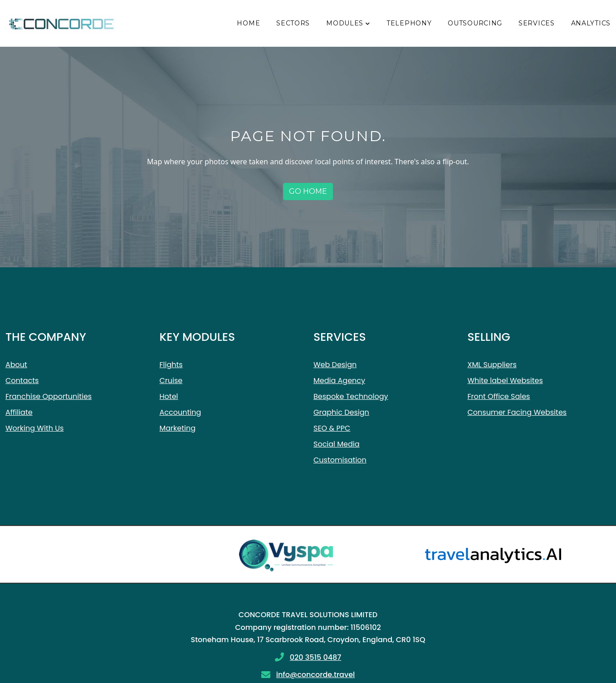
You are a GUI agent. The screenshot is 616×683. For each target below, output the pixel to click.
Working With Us (34, 428)
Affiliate (19, 412)
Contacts (22, 381)
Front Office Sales (499, 396)
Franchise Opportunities (49, 396)
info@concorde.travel (316, 675)
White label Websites (505, 381)
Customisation (340, 460)
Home (248, 23)
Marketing (178, 428)
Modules (345, 23)
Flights (171, 365)
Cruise (171, 381)
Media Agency (339, 381)
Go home (308, 191)
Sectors (293, 23)
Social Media (337, 444)
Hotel (169, 396)
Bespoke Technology (351, 396)
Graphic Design (341, 412)
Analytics (591, 23)
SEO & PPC (332, 428)
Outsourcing (475, 23)
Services (537, 23)
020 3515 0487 (315, 657)
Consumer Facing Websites (517, 412)
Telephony (409, 23)
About (16, 365)
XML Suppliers (492, 365)
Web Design (335, 365)
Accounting (181, 412)
